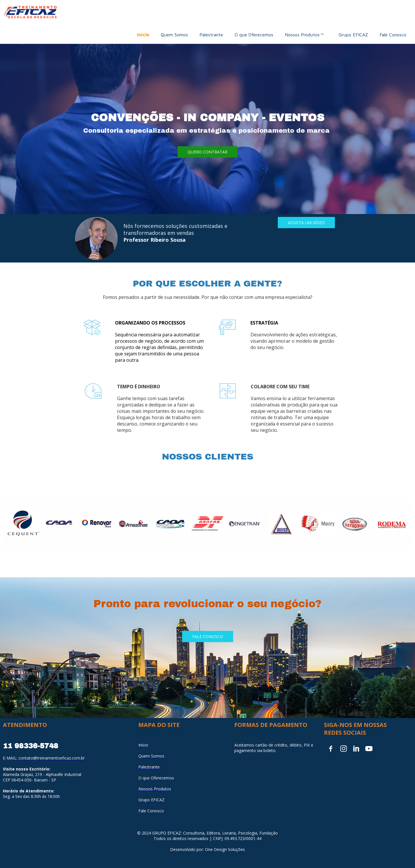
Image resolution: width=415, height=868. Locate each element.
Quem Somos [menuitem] (174, 35)
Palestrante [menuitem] (211, 35)
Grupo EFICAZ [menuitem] (353, 35)
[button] (207, 152)
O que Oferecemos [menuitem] (254, 35)
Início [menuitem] (143, 35)
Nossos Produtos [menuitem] (302, 35)
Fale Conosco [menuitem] (393, 35)
